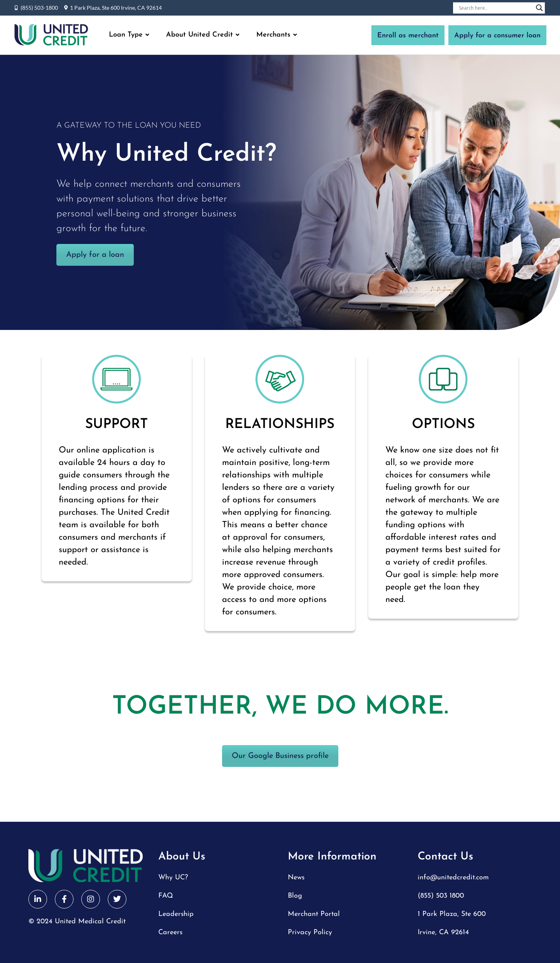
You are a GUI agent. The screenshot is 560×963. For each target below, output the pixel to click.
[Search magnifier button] (539, 8)
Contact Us (445, 857)
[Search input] (495, 8)
